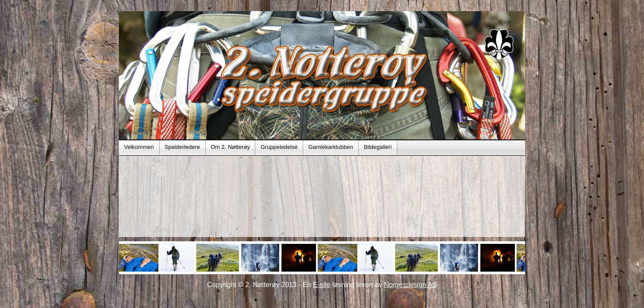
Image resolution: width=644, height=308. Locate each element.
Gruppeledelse (279, 147)
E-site (322, 285)
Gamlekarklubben (331, 147)
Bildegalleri (378, 147)
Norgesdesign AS (411, 285)
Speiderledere (182, 147)
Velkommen (139, 147)
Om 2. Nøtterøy (230, 147)
